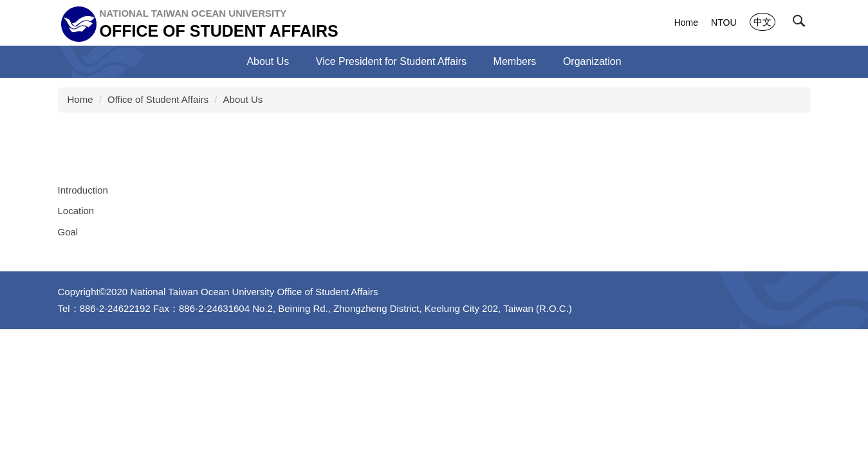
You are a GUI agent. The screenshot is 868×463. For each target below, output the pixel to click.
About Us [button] (268, 61)
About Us (243, 99)
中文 (762, 22)
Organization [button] (592, 61)
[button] (802, 24)
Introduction (83, 190)
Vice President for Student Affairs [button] (391, 61)
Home (686, 23)
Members (515, 61)
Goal (68, 232)
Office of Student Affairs (158, 99)
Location (76, 211)
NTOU (724, 23)
